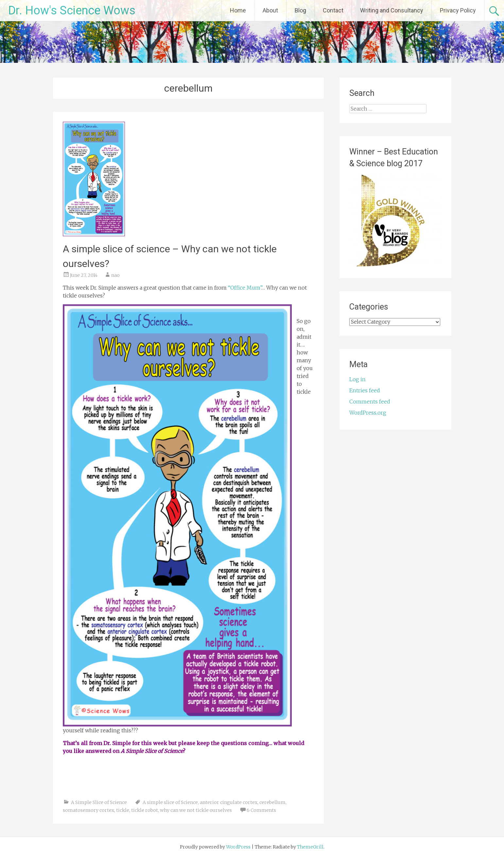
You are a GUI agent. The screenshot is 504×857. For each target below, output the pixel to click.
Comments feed (370, 402)
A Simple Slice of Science (99, 802)
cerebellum (272, 802)
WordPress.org (368, 413)
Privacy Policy (458, 10)
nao (115, 275)
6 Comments (261, 810)
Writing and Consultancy (392, 10)
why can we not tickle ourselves (196, 810)
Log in (357, 379)
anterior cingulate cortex (229, 802)
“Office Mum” (244, 288)
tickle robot (145, 810)
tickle (123, 810)
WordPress (238, 847)
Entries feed (365, 390)
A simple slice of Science (170, 802)
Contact (333, 10)
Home (238, 10)
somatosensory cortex (88, 810)
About (270, 10)
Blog (300, 10)
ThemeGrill (310, 847)
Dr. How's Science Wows (72, 10)
